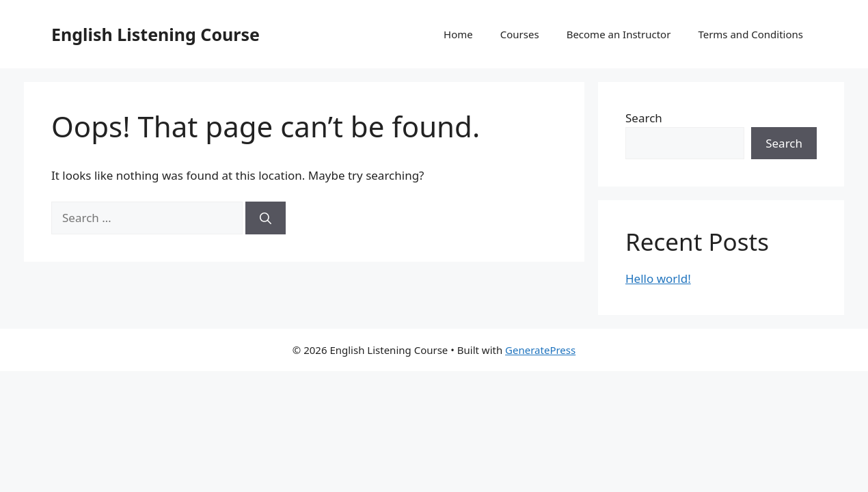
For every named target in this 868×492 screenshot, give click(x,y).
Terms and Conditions (750, 34)
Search (644, 118)
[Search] (266, 218)
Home (458, 34)
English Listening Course (155, 34)
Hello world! (658, 278)
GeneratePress (540, 350)
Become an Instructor (619, 34)
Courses (520, 34)
